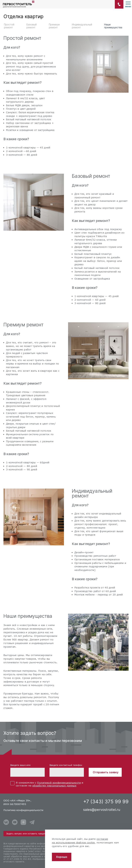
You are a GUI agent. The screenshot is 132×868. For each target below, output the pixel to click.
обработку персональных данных (54, 786)
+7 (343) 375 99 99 (106, 802)
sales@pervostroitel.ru (102, 810)
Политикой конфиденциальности (59, 783)
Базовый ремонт (32, 26)
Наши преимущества (113, 26)
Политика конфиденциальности (23, 810)
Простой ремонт (9, 26)
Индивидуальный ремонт (82, 26)
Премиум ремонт (54, 26)
